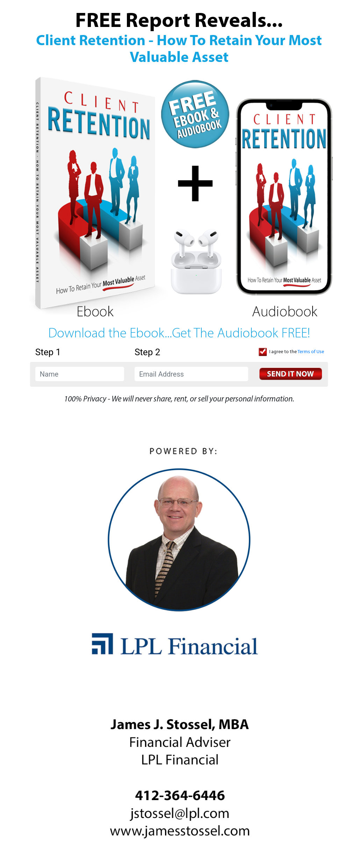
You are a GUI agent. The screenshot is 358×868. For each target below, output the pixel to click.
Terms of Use (311, 352)
